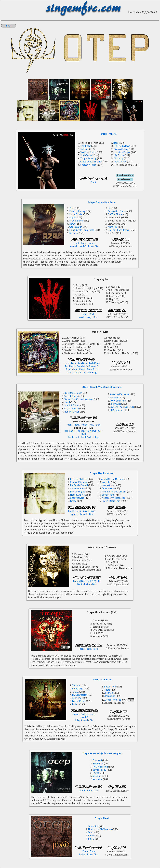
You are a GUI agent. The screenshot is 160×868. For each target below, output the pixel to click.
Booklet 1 (70, 366)
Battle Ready (79, 701)
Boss (116, 143)
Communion (108, 488)
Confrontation (78, 488)
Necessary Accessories (114, 498)
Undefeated (87, 155)
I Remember (117, 410)
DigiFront (81, 431)
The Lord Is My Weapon (100, 829)
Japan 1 (74, 514)
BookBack (86, 437)
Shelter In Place (88, 165)
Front (93, 182)
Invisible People (122, 152)
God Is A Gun (76, 227)
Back (9, 26)
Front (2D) (78, 581)
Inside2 (83, 246)
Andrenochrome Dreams (114, 492)
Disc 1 (70, 373)
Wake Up (119, 158)
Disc (97, 246)
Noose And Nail (78, 495)
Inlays (96, 437)
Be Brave (119, 155)
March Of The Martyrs (112, 479)
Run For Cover (72, 412)
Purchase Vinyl (125, 175)
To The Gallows (122, 146)
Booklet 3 (93, 366)
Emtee (75, 704)
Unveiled (114, 397)
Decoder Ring (90, 373)
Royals (73, 217)
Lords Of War (76, 214)
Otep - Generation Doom (102, 202)
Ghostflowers (77, 498)
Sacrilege (77, 698)
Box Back (69, 431)
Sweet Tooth (71, 396)
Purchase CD (125, 179)
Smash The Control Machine (79, 399)
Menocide (110, 696)
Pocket (92, 243)
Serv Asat (116, 404)
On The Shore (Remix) (119, 230)
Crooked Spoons (79, 482)
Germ (90, 832)
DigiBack (92, 431)
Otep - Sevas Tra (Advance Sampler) (102, 753)
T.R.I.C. (75, 692)
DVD (84, 434)
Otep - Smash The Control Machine (102, 387)
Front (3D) (91, 581)
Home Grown (108, 485)
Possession (110, 687)
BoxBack (83, 363)
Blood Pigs (78, 689)
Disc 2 (78, 373)
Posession (93, 826)
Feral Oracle (120, 162)
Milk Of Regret (78, 492)
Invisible (106, 482)
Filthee (91, 836)
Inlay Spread (81, 720)
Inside (82, 317)
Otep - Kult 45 (109, 134)
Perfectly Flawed (79, 485)
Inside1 (73, 246)
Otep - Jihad (102, 818)
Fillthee (109, 693)
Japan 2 (83, 514)
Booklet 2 (82, 366)
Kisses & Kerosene (120, 394)
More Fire (113, 227)
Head (67, 402)
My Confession (80, 695)
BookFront (74, 437)
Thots (107, 690)
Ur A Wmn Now (119, 401)
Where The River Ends (122, 407)
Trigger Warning (88, 158)
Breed (73, 501)
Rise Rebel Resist (73, 393)
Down (72, 224)
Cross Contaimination (91, 162)
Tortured (77, 685)
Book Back (92, 369)
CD (100, 431)
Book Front (79, 369)
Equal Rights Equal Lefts (82, 230)
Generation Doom (117, 211)
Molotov (85, 149)
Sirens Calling (121, 149)
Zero (72, 208)
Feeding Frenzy (77, 211)
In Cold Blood (76, 221)
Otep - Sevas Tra (103, 679)
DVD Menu (94, 363)
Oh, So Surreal (72, 409)
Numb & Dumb (72, 405)
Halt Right (86, 146)
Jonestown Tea (113, 700)
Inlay (90, 246)
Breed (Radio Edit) (111, 501)
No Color (74, 233)
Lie (109, 208)
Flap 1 (68, 369)
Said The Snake (88, 152)
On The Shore (115, 214)
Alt (99, 581)
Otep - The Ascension (102, 473)
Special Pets (108, 495)
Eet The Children (79, 479)
